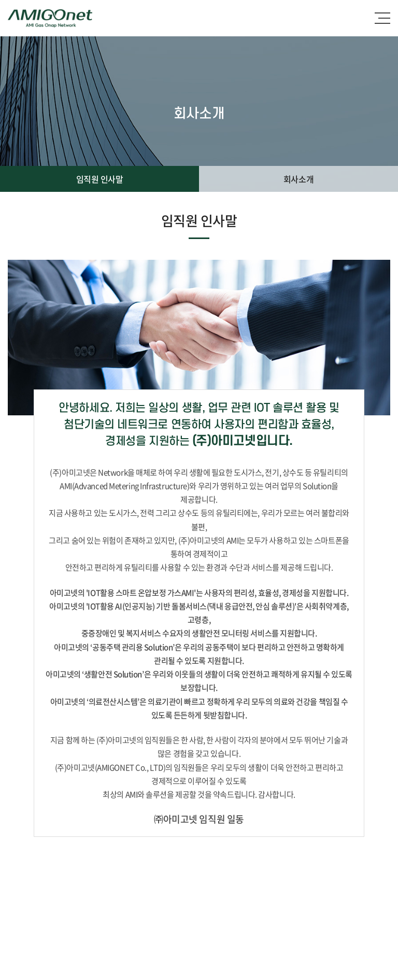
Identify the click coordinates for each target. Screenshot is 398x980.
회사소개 (298, 179)
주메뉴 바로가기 (0, 0)
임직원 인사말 (100, 179)
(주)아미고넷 (50, 18)
